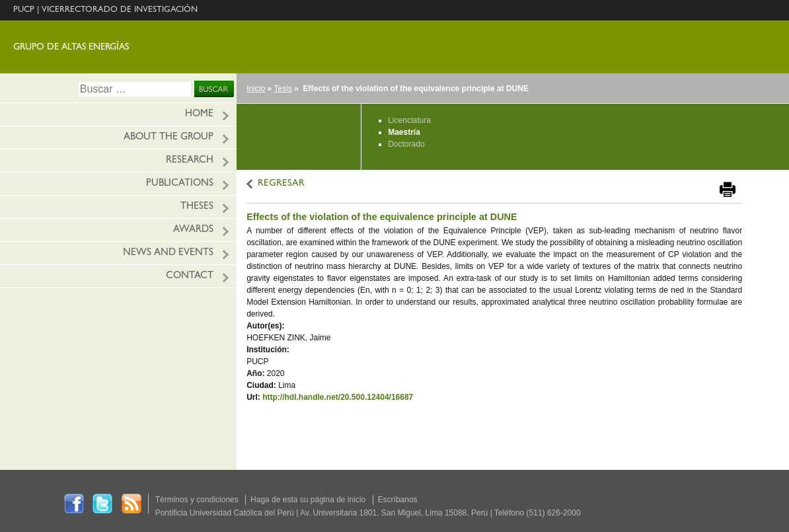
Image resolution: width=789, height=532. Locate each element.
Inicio (256, 89)
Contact (190, 277)
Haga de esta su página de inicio (308, 500)
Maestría (404, 132)
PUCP (24, 10)
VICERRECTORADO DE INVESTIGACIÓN (120, 10)
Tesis (283, 89)
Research (190, 161)
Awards (193, 230)
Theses (197, 207)
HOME (199, 115)
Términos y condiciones (197, 500)
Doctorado (406, 144)
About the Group (169, 138)
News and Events (168, 253)
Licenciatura (409, 120)
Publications (180, 184)
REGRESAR (281, 184)
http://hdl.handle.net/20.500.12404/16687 (338, 397)
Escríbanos (398, 500)
